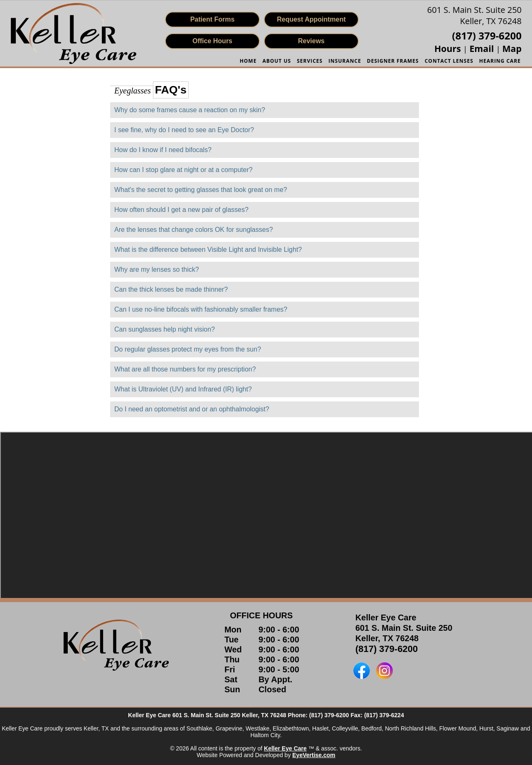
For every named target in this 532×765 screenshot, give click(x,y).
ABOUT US (277, 61)
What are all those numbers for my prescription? (185, 369)
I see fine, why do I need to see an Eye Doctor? (184, 130)
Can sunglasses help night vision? (165, 329)
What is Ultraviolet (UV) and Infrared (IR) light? (183, 389)
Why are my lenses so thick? (157, 269)
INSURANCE (345, 61)
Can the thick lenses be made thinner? (171, 289)
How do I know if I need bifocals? (163, 150)
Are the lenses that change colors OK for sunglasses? (194, 230)
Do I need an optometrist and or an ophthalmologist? (192, 409)
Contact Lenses (449, 61)
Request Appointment (311, 19)
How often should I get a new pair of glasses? (181, 210)
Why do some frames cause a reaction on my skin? (190, 110)
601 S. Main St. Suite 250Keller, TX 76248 (474, 15)
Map (512, 48)
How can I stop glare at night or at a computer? (183, 170)
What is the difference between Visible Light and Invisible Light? (208, 250)
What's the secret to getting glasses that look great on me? (201, 190)
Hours (449, 48)
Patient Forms (213, 19)
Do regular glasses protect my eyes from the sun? (188, 349)
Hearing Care (500, 61)
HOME (248, 61)
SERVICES (310, 61)
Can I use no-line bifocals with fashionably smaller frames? (201, 309)
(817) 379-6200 (387, 649)
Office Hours (212, 41)
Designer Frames (393, 61)
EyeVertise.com (314, 755)
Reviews (311, 41)
